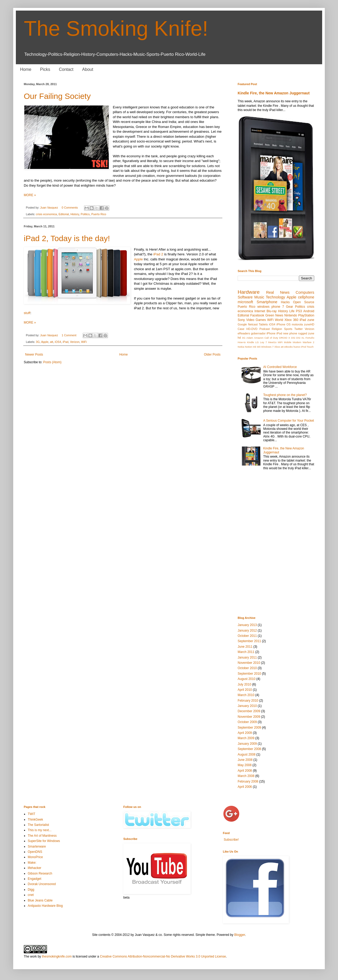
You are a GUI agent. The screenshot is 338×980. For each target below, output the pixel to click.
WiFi (84, 342)
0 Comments (70, 208)
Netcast (253, 324)
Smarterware (37, 846)
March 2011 (246, 652)
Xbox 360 (291, 320)
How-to (242, 342)
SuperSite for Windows (44, 841)
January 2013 (247, 625)
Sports (288, 329)
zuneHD (309, 324)
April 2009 (245, 733)
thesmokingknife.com (57, 956)
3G (38, 342)
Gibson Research (40, 873)
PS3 (299, 311)
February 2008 (248, 781)
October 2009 (247, 722)
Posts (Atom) (52, 362)
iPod (279, 333)
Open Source (304, 302)
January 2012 (247, 631)
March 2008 (246, 776)
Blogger (240, 935)
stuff (27, 313)
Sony (241, 320)
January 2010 (247, 706)
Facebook (257, 315)
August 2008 (247, 754)
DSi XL (300, 338)
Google (242, 324)
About (88, 69)
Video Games (256, 320)
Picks (45, 69)
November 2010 (249, 663)
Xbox (277, 347)
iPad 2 (158, 254)
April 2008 (245, 771)
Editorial (64, 214)
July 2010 (244, 684)
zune (311, 320)
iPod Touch (307, 347)
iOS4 (58, 342)
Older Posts (212, 355)
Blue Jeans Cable (40, 900)
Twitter (299, 329)
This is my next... (40, 830)
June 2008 (245, 760)
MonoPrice (35, 857)
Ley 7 (264, 342)
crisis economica (46, 214)
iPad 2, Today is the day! (67, 238)
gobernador (258, 333)
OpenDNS (35, 852)
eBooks (289, 347)
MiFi (280, 342)
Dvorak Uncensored (42, 884)
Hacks (285, 302)
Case (241, 329)
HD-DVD (252, 329)
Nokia (241, 347)
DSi (293, 338)
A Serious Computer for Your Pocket (289, 421)
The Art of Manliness (42, 836)
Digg (31, 890)
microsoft (245, 302)
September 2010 (249, 674)
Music (259, 297)
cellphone (306, 297)
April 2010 (245, 690)
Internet (260, 311)
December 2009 (249, 711)
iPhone (271, 333)
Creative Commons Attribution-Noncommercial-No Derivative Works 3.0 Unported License (163, 956)
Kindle (250, 342)
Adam (250, 338)
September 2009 (249, 728)
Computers (305, 292)
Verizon (75, 342)
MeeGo (272, 342)
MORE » (30, 195)
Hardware (249, 292)
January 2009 (247, 744)
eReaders (244, 333)
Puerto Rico (99, 214)
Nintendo (291, 315)
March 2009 (246, 738)
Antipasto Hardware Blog (45, 906)
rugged (303, 333)
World (279, 320)
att (51, 342)
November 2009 (249, 717)
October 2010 (247, 668)
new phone (290, 333)
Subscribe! (231, 840)
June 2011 (245, 647)
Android (309, 311)
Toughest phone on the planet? (285, 395)
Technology (276, 297)
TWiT (32, 814)
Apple (138, 259)
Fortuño (310, 338)
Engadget (34, 879)
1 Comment (69, 335)
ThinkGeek (35, 820)
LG (257, 342)
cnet (31, 895)
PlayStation (306, 315)
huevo (297, 347)
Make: (32, 863)
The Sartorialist (38, 825)
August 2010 (247, 679)
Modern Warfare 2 (303, 342)
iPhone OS (284, 324)
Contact (66, 69)
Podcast (264, 329)
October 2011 (247, 636)
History (75, 214)
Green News (274, 315)
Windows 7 (267, 347)
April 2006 (245, 787)
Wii (259, 347)
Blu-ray (272, 311)
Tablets (263, 324)
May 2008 (245, 765)
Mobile (288, 342)
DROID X (285, 338)
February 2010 (248, 701)
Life (292, 311)
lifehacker (34, 868)
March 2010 (246, 695)
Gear (290, 307)
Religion (277, 329)
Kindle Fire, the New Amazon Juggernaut (274, 93)
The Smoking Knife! (116, 28)
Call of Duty (271, 338)
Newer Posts (34, 355)
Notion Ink (250, 347)
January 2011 (247, 657)
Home (26, 69)
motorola (297, 324)
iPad (65, 342)
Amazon (259, 338)
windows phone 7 (271, 307)
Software (245, 297)
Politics (85, 214)
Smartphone (267, 302)
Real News (278, 292)
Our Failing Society (57, 96)
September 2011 (249, 641)
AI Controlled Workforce (280, 367)
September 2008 (249, 749)
